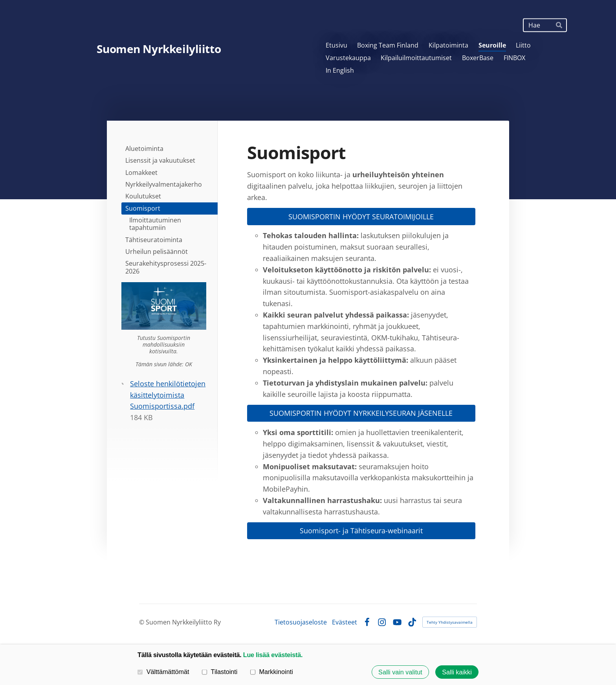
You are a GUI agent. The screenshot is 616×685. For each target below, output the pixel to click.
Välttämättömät (163, 672)
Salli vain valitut (400, 672)
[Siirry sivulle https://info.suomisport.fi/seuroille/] (164, 306)
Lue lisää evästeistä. (273, 655)
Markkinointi (272, 672)
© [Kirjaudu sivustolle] (142, 622)
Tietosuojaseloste (301, 622)
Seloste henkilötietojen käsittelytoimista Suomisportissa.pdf (168, 395)
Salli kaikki (457, 672)
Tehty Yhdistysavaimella (450, 622)
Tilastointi (220, 672)
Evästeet (345, 622)
